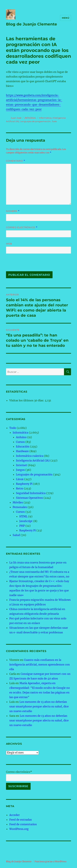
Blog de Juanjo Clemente (32, 24)
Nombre (13, 211)
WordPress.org (19, 829)
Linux (20, 479)
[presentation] (29, 264)
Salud (16, 535)
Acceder (14, 815)
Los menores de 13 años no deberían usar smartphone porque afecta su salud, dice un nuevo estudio (39, 706)
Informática (45, 118)
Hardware (22, 451)
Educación (23, 446)
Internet (22, 465)
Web (9, 244)
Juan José (16, 118)
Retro (20, 488)
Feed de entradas (21, 820)
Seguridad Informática (31, 493)
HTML (23, 516)
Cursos (20, 442)
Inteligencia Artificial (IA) (33, 460)
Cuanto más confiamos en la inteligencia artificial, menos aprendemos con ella (40, 664)
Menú (66, 18)
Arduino (21, 437)
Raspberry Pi (24, 484)
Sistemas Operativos (29, 498)
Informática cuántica (30, 456)
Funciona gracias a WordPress (51, 862)
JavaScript (26, 521)
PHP (22, 526)
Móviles (18, 502)
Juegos (20, 470)
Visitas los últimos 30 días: (27, 400)
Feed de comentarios (23, 824)
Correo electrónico (22, 227)
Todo (54, 121)
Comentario (16, 161)
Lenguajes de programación (35, 121)
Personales (20, 507)
